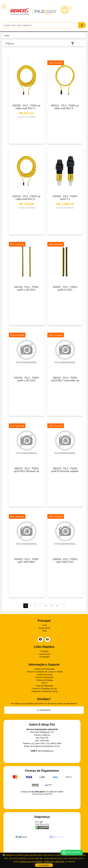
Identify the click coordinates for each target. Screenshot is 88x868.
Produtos (45, 651)
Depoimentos (45, 628)
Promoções (45, 657)
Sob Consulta (56, 63)
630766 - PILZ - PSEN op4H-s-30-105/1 (26, 288)
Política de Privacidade (45, 669)
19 (51, 606)
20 (57, 606)
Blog (45, 631)
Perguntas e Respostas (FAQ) (45, 691)
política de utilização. (54, 861)
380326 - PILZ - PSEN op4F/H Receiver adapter (65, 470)
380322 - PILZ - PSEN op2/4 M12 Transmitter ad (65, 379)
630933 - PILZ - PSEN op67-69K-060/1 (26, 561)
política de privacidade (31, 861)
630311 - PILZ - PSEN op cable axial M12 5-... (65, 107)
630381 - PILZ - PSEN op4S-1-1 (65, 198)
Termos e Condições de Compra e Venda (45, 672)
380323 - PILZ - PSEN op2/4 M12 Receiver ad (26, 470)
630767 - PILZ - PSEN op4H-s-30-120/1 (26, 379)
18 (45, 606)
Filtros (10, 44)
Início (7, 35)
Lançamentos (45, 654)
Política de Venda (45, 675)
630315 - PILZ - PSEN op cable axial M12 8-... (26, 198)
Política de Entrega (45, 680)
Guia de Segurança (45, 686)
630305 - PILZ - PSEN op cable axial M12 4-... (26, 107)
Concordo (44, 865)
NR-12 (45, 683)
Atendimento (44, 710)
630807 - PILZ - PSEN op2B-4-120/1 (65, 288)
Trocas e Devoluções (45, 677)
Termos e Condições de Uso (45, 689)
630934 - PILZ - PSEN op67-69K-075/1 (65, 561)
